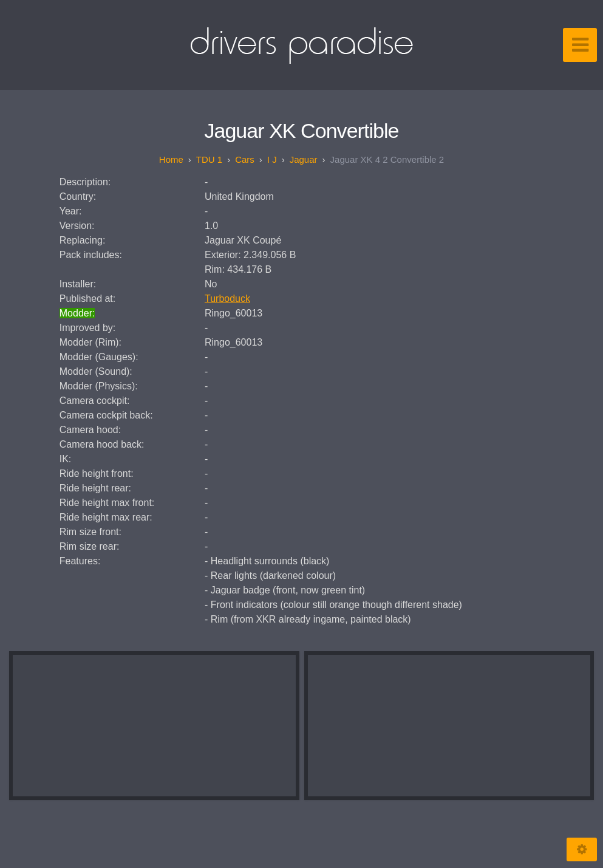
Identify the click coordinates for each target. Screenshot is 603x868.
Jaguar (304, 159)
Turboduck (227, 299)
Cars (245, 159)
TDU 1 (209, 159)
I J (272, 159)
